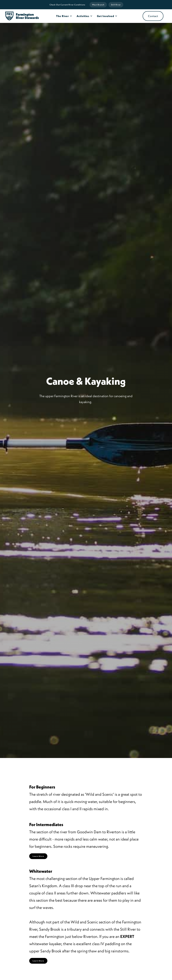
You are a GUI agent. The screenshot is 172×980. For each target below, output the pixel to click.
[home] (22, 16)
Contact (153, 16)
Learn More (38, 856)
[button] (63, 16)
